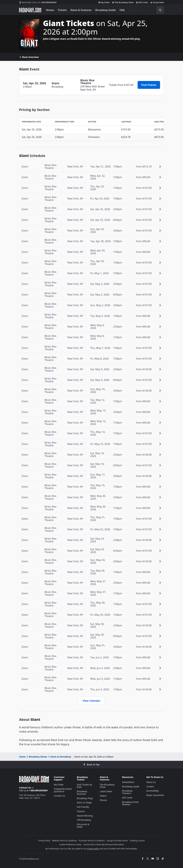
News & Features (81, 10)
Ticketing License (137, 841)
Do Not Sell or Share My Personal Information (104, 845)
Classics (81, 811)
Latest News (106, 791)
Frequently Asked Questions (63, 790)
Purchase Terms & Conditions (92, 841)
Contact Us (25, 788)
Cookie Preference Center (70, 845)
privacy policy (93, 849)
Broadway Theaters (127, 792)
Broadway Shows (37, 757)
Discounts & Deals (83, 826)
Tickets (62, 10)
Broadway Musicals (82, 793)
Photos (103, 800)
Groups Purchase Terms (117, 841)
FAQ (122, 10)
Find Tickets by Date (84, 786)
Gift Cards (142, 3)
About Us (151, 782)
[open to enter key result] (160, 10)
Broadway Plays (85, 798)
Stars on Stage (84, 802)
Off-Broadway (84, 820)
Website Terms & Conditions (65, 841)
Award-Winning (85, 816)
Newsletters (128, 782)
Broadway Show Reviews (130, 803)
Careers (150, 786)
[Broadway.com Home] (30, 10)
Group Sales (157, 3)
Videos (103, 796)
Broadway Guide (106, 10)
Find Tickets (149, 85)
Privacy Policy (44, 841)
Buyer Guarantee (155, 795)
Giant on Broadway (59, 757)
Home (22, 757)
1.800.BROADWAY (38, 3)
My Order (104, 3)
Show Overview (29, 57)
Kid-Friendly (83, 807)
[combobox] (146, 10)
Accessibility (153, 791)
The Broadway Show (123, 3)
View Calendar (92, 701)
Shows (50, 10)
